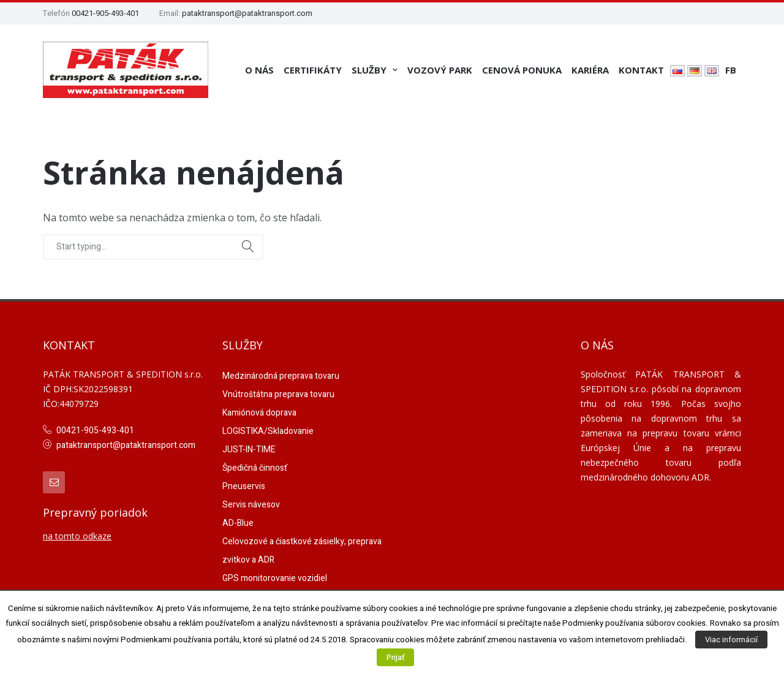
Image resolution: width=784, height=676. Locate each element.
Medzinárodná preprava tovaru (281, 376)
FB (731, 70)
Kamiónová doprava (259, 413)
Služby (369, 70)
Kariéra (590, 70)
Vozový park (440, 70)
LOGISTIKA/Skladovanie (268, 431)
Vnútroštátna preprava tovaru (278, 394)
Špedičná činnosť (255, 468)
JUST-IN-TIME (249, 450)
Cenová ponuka (522, 70)
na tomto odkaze (77, 536)
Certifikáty (313, 70)
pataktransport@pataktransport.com (247, 13)
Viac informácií (731, 640)
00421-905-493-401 (105, 13)
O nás (259, 70)
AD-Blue (238, 523)
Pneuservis (244, 486)
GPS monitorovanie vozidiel (275, 578)
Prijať (395, 657)
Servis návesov (251, 505)
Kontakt (641, 70)
